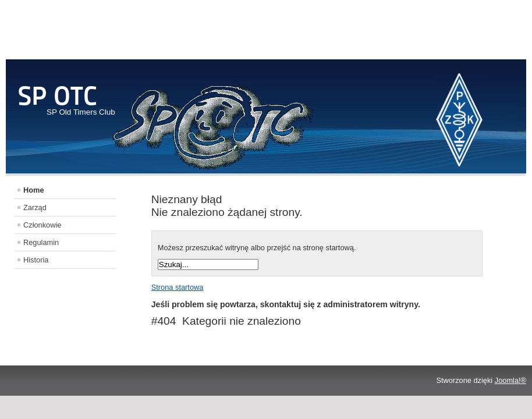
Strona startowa (178, 287)
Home (34, 190)
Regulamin (41, 242)
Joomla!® (510, 380)
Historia (36, 260)
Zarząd (35, 207)
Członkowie (42, 225)
